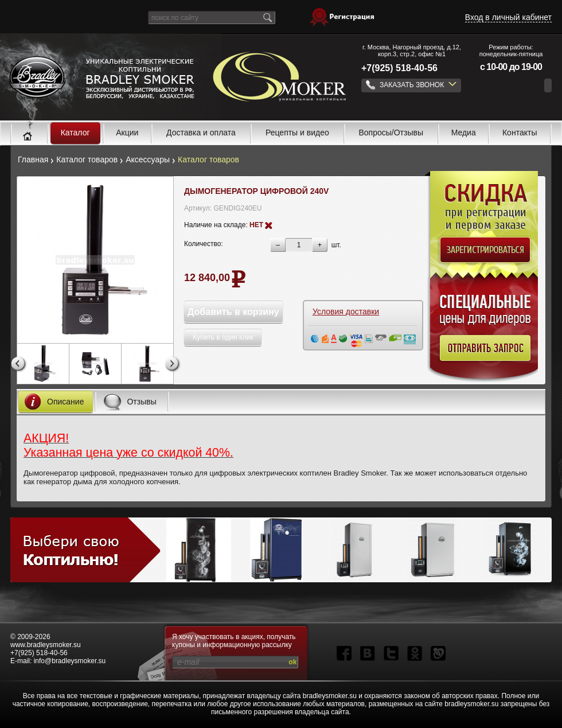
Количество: (204, 244)
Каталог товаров (87, 159)
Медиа (464, 133)
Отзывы (127, 402)
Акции (127, 133)
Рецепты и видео (297, 133)
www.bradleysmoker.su (46, 645)
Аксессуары (148, 159)
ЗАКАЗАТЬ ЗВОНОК (411, 85)
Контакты (520, 133)
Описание (51, 402)
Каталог (75, 133)
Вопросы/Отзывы (391, 133)
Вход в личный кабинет (508, 17)
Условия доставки (346, 312)
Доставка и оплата (201, 133)
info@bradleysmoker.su (70, 661)
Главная (33, 159)
